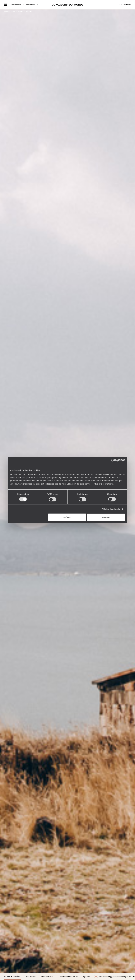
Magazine (86, 976)
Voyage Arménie (12, 976)
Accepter (106, 517)
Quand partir (30, 976)
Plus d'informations (104, 484)
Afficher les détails (111, 509)
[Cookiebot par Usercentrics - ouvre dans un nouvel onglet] (113, 461)
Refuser (67, 517)
